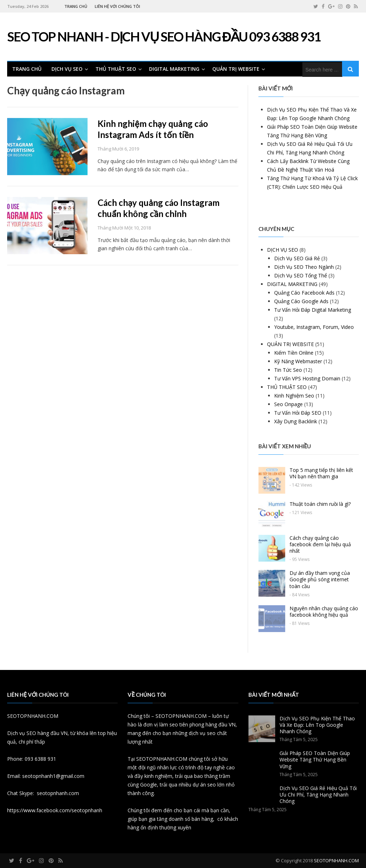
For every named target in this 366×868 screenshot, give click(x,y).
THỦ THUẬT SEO (116, 69)
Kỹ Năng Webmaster (298, 361)
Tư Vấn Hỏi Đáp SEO (298, 413)
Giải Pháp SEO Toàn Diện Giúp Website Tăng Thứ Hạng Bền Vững (315, 759)
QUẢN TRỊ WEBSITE (236, 69)
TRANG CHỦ (76, 6)
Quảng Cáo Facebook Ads (304, 293)
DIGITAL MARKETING (174, 69)
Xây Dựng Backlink (296, 421)
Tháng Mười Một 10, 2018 (124, 228)
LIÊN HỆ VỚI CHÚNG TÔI (117, 6)
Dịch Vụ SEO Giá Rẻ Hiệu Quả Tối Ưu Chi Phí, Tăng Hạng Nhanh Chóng (318, 795)
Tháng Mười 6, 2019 (118, 149)
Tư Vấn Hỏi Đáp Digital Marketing (313, 310)
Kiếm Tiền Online (294, 353)
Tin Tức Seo (288, 370)
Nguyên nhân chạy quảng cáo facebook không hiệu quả (324, 611)
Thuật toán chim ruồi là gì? (320, 504)
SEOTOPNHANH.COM (336, 860)
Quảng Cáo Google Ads (301, 301)
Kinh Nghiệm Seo (294, 396)
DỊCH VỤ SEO (67, 69)
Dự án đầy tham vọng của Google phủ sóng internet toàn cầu (320, 579)
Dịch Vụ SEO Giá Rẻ (297, 258)
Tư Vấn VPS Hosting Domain (307, 378)
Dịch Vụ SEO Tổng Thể (301, 275)
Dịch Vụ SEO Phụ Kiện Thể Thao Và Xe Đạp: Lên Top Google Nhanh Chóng (317, 725)
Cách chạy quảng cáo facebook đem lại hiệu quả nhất (320, 544)
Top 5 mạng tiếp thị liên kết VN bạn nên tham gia (321, 473)
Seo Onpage (288, 404)
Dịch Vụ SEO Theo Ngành (304, 267)
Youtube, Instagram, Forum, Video (314, 327)
